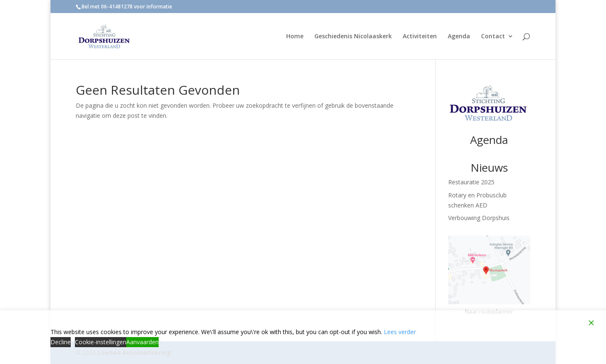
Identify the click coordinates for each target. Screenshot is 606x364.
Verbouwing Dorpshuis (479, 218)
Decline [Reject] (61, 342)
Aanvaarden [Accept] (142, 342)
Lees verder (400, 332)
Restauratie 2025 (471, 182)
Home (295, 37)
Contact (493, 37)
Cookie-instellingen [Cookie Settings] (101, 342)
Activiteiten (420, 37)
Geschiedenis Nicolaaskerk (353, 37)
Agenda (459, 37)
